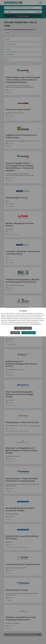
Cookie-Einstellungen (23, 328)
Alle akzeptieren (29, 333)
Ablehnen (15, 333)
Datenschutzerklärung (36, 324)
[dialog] (23, 322)
